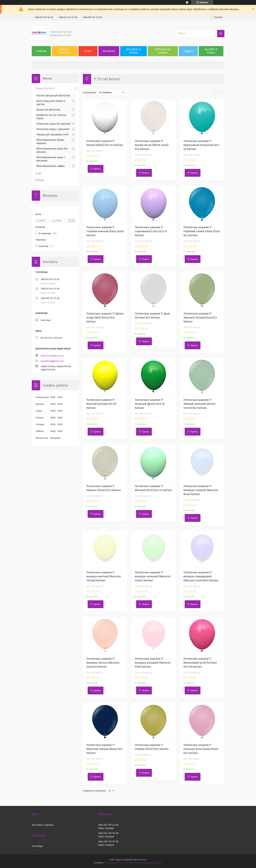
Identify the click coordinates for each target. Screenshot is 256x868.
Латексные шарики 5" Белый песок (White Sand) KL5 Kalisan (152, 145)
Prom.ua (142, 860)
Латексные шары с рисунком (53, 129)
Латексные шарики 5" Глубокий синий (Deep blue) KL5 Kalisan (202, 231)
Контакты (109, 51)
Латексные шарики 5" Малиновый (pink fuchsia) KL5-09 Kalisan (200, 663)
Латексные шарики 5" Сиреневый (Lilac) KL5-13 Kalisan (151, 231)
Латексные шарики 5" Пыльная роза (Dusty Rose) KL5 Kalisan (201, 749)
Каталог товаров (64, 51)
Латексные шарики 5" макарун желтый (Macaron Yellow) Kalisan (104, 576)
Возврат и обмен (211, 51)
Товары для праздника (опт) (53, 135)
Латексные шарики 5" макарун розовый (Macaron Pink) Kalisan (153, 663)
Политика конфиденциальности (147, 863)
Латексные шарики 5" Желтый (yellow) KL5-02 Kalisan (101, 404)
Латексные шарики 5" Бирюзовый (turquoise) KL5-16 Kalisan (202, 145)
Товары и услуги (45, 88)
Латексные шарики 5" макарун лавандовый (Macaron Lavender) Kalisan (201, 576)
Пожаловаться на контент (117, 863)
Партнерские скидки (163, 51)
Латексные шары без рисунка (53, 124)
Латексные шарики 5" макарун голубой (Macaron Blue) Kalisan (201, 490)
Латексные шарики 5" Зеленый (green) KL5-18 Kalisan (150, 404)
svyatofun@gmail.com (52, 361)
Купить (97, 169)
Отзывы (40, 180)
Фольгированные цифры (51, 166)
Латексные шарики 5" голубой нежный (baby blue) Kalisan (105, 231)
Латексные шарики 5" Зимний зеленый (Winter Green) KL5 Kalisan (200, 404)
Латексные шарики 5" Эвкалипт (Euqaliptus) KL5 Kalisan (200, 318)
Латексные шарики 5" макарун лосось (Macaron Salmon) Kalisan (103, 663)
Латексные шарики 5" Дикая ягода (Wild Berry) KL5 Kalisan (105, 318)
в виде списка (222, 93)
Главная (41, 51)
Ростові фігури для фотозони (53, 96)
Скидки (188, 51)
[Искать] (221, 34)
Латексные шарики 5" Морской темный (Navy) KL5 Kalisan (104, 749)
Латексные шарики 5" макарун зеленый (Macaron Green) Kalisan (153, 576)
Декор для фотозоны (48, 110)
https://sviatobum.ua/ (52, 356)
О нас (88, 51)
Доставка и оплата (134, 51)
